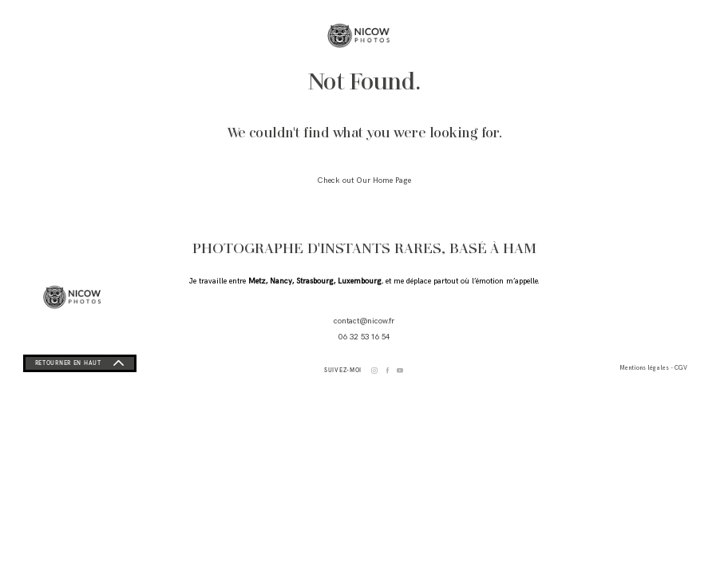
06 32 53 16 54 (364, 337)
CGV (694, 369)
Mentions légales (648, 369)
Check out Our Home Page (364, 180)
